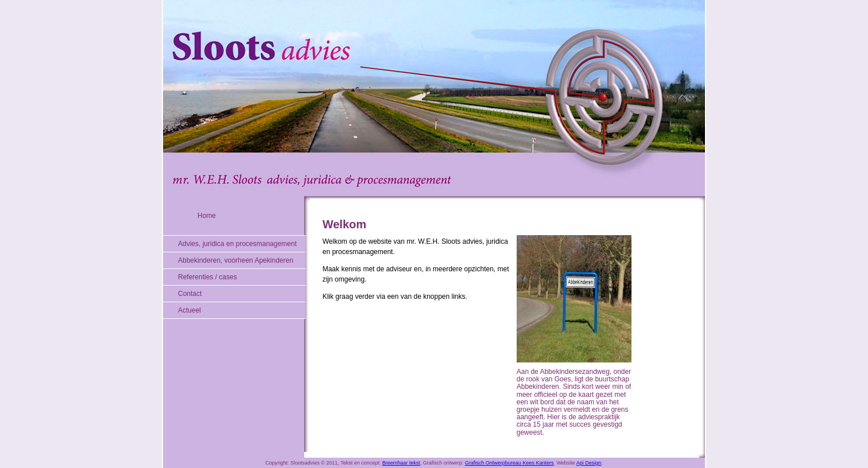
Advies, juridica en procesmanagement (237, 244)
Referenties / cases (208, 277)
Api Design (589, 463)
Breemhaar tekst (401, 463)
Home (207, 216)
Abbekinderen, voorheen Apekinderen (236, 260)
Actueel (189, 310)
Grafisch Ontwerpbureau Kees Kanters (509, 463)
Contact (190, 294)
